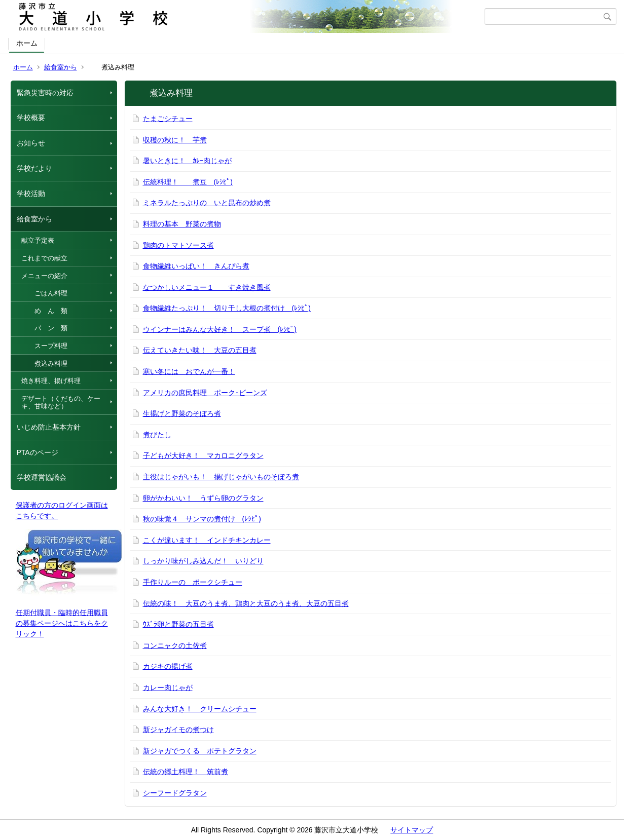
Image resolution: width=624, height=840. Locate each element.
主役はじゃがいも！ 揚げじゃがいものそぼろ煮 (221, 477)
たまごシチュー (168, 119)
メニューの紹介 (44, 276)
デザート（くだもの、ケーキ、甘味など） (61, 403)
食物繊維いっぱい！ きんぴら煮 (196, 266)
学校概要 (31, 118)
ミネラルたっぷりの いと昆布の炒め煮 (207, 203)
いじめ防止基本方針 (49, 427)
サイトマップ (412, 830)
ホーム (27, 43)
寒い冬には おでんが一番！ (189, 371)
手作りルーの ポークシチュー (193, 582)
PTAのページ (38, 452)
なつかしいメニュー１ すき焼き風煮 (207, 287)
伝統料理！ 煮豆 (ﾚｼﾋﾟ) (188, 182)
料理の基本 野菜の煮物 (182, 224)
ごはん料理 (44, 293)
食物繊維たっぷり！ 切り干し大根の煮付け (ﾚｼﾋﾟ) (227, 308)
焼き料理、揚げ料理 (51, 381)
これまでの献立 (44, 258)
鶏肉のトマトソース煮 (178, 245)
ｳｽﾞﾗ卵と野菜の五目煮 (178, 624)
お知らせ (31, 143)
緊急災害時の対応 (45, 93)
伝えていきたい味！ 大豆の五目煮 (200, 350)
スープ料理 (44, 346)
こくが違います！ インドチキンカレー (207, 540)
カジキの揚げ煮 (168, 666)
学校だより (34, 168)
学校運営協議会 (42, 477)
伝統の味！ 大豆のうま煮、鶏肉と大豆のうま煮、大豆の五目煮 (246, 603)
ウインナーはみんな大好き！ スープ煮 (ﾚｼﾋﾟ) (220, 329)
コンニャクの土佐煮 (175, 645)
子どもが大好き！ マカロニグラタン (203, 455)
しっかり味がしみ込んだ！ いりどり (203, 561)
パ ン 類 (44, 328)
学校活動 (31, 194)
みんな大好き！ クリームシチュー (200, 709)
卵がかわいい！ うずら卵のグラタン (203, 498)
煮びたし (157, 435)
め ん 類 (44, 311)
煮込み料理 (44, 364)
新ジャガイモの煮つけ (178, 730)
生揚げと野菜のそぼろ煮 (182, 413)
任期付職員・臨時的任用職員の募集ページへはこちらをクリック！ (62, 623)
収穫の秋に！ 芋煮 (175, 140)
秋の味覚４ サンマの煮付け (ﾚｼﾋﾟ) (202, 519)
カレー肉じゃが (168, 688)
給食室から (61, 67)
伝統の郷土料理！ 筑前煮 (186, 772)
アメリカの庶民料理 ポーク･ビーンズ (205, 393)
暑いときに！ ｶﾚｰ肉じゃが (187, 161)
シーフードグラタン (175, 793)
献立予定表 (38, 240)
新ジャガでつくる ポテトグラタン (200, 751)
